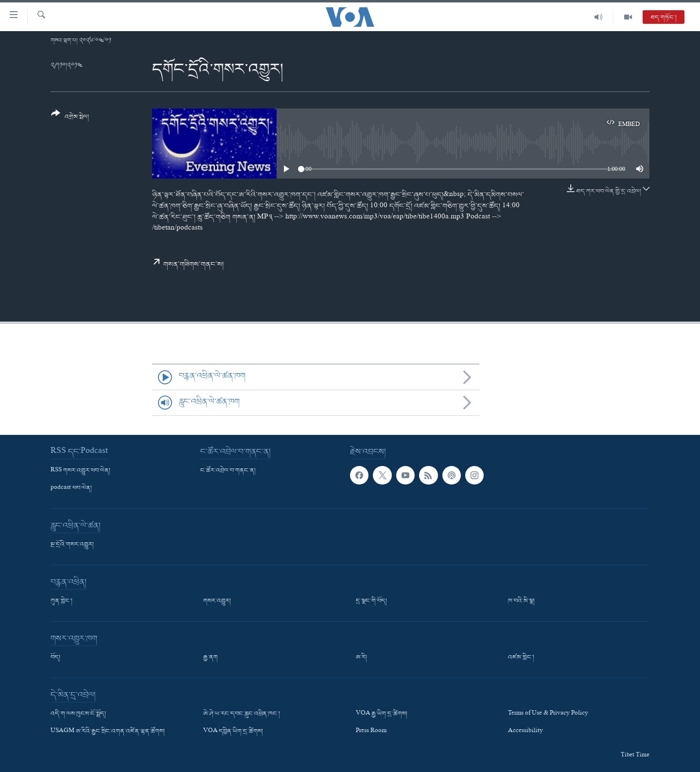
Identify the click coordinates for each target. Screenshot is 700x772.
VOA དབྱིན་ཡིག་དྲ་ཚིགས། (233, 732)
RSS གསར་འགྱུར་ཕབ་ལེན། (80, 471)
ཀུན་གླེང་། (61, 601)
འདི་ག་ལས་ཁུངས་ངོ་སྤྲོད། (78, 714)
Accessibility (525, 732)
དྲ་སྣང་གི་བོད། (371, 601)
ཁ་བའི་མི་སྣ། (521, 601)
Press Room (371, 732)
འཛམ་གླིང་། (521, 658)
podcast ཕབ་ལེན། (71, 488)
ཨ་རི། (361, 658)
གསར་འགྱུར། (217, 601)
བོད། (55, 658)
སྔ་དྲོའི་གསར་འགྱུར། (72, 545)
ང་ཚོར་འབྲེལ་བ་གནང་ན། (228, 471)
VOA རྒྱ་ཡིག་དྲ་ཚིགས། (382, 714)
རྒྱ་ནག (210, 658)
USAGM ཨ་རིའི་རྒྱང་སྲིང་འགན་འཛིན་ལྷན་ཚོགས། (108, 732)
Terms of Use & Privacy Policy (548, 714)
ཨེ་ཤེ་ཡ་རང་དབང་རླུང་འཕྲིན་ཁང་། (242, 714)
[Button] (70, 118)
